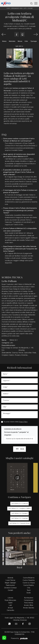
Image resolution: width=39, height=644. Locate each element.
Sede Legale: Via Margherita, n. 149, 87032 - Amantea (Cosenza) (19, 619)
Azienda (10, 578)
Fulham (30, 8)
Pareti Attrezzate (10, 600)
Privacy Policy (23, 422)
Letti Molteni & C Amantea (19, 518)
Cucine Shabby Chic (29, 587)
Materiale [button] (12, 41)
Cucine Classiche (29, 580)
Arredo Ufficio (29, 605)
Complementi (29, 600)
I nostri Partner (10, 580)
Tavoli (29, 590)
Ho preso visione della (16, 422)
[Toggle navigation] (36, 3)
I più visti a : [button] (19, 46)
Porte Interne (29, 603)
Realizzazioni (10, 585)
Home (8, 8)
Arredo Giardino (29, 608)
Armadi (10, 608)
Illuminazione (29, 598)
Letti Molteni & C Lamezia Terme (20, 523)
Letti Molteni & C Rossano (19, 513)
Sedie (29, 593)
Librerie (10, 598)
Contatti (10, 590)
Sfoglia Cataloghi (10, 583)
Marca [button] (4, 41)
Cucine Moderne (29, 578)
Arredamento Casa (17, 8)
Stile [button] (26, 41)
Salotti (10, 603)
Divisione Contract (10, 588)
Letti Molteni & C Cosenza (19, 504)
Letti (25, 8)
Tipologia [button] (34, 41)
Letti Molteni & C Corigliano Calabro (19, 508)
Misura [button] (20, 41)
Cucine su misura (29, 583)
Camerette (10, 610)
